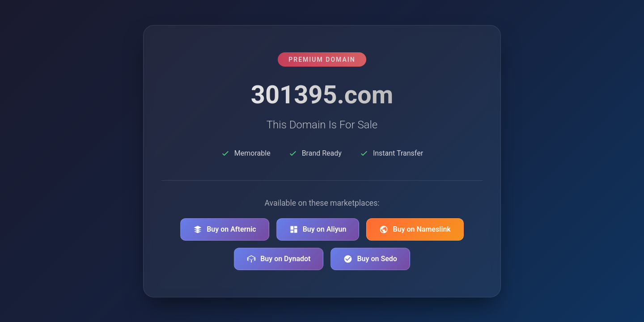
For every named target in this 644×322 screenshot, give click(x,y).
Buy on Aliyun (318, 229)
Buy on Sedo (370, 259)
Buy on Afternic (225, 229)
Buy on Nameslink (415, 229)
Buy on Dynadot (279, 259)
